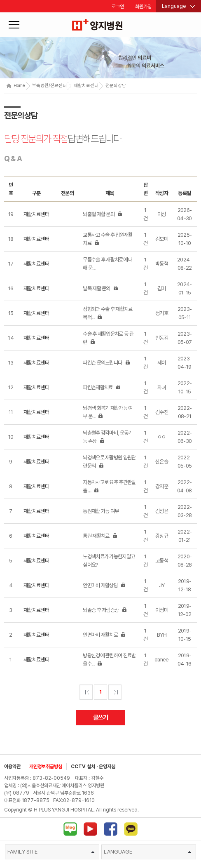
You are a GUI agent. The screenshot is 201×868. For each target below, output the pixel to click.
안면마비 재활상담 (104, 585)
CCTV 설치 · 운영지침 (93, 767)
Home (16, 86)
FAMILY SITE (51, 852)
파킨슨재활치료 (102, 387)
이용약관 (12, 767)
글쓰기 (101, 717)
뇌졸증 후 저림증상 (105, 610)
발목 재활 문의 (100, 288)
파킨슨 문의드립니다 (106, 363)
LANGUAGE (148, 852)
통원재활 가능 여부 (101, 511)
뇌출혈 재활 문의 (103, 214)
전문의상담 (116, 86)
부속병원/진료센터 (49, 86)
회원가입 (143, 7)
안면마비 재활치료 (104, 635)
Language (174, 6)
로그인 (118, 7)
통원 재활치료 (100, 536)
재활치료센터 (86, 86)
